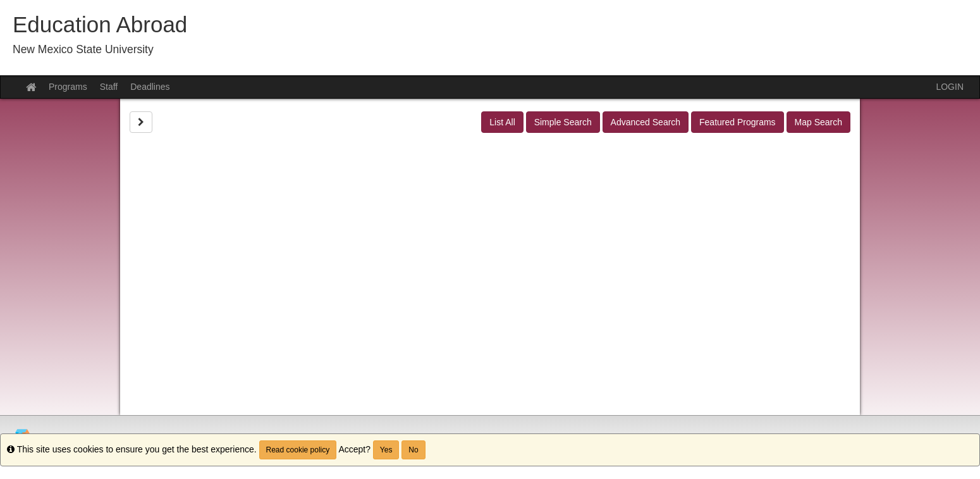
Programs (68, 87)
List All (502, 122)
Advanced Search (646, 122)
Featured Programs (738, 122)
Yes (386, 450)
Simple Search (563, 122)
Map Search (818, 122)
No (413, 450)
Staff (109, 87)
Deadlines (150, 87)
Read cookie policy (298, 450)
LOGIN (950, 87)
